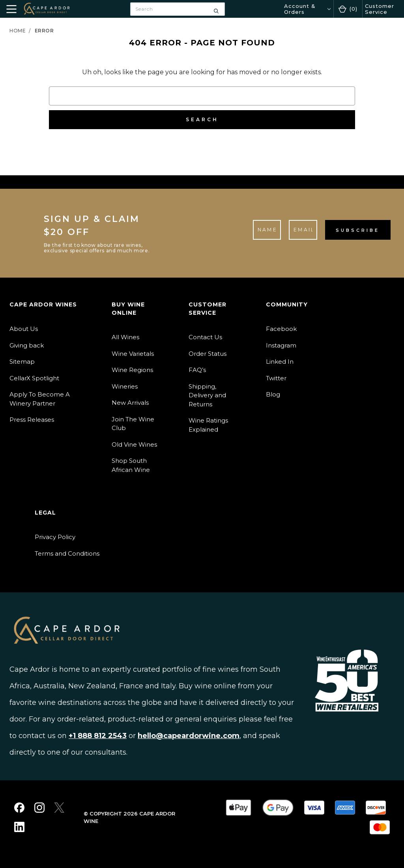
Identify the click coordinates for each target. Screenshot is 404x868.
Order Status (208, 354)
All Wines (125, 337)
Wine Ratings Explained (208, 425)
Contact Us (205, 337)
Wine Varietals (133, 354)
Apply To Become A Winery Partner (40, 399)
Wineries (125, 386)
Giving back (27, 345)
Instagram (281, 345)
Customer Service (380, 9)
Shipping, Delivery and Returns (207, 395)
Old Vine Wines (134, 444)
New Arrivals (130, 403)
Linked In (280, 362)
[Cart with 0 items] (348, 9)
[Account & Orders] (307, 9)
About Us (24, 329)
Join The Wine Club (133, 424)
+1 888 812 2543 (98, 736)
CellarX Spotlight (34, 378)
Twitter (276, 378)
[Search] (216, 9)
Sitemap (22, 362)
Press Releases (32, 420)
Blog (273, 394)
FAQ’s (197, 370)
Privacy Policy (55, 537)
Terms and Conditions (67, 553)
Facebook (281, 329)
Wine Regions (132, 370)
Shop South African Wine (131, 465)
